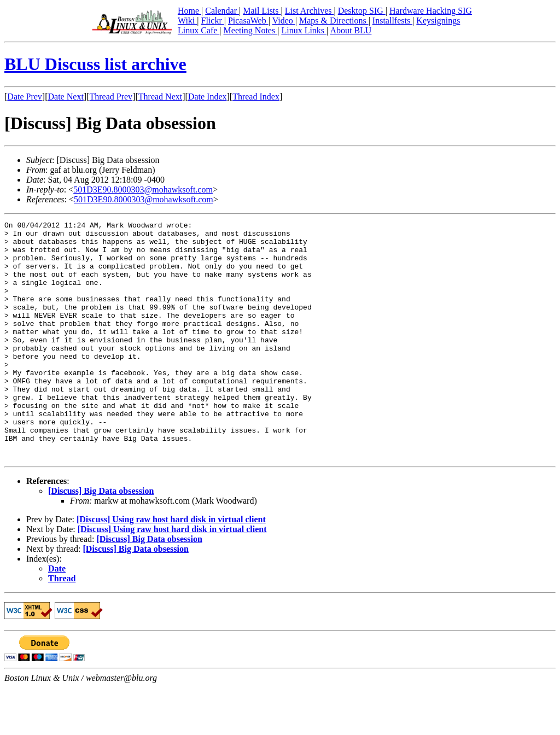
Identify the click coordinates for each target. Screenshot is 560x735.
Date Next (66, 97)
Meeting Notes (251, 30)
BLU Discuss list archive (95, 64)
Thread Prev (111, 97)
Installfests (392, 21)
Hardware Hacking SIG (431, 11)
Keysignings (438, 21)
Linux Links (304, 30)
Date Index (208, 97)
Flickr (212, 21)
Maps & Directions (334, 21)
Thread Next (160, 97)
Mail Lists (262, 11)
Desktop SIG (362, 11)
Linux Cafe (199, 30)
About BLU (351, 30)
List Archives (310, 11)
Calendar (222, 11)
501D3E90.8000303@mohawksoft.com (143, 189)
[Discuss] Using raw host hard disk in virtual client (171, 567)
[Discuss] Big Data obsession (101, 538)
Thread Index (256, 97)
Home (189, 11)
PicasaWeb (248, 21)
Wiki (187, 21)
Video (284, 21)
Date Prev (25, 97)
